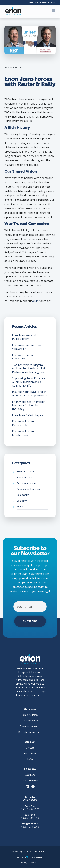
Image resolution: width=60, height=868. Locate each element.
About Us (30, 775)
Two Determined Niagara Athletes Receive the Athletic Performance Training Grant (30, 369)
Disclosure (35, 863)
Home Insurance (32, 472)
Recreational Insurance (32, 490)
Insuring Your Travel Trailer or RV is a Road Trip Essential (30, 394)
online (36, 301)
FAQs (30, 759)
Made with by (30, 857)
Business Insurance (32, 484)
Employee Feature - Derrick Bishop (30, 424)
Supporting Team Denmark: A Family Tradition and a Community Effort (30, 383)
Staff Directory (30, 780)
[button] (54, 11)
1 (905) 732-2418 (30, 818)
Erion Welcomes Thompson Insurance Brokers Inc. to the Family (30, 406)
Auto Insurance (32, 478)
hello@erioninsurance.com (42, 2)
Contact (30, 748)
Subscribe (30, 621)
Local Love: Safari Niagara (30, 416)
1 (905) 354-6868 (30, 827)
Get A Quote (30, 753)
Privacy (24, 863)
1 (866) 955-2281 (30, 800)
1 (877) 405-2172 (30, 809)
